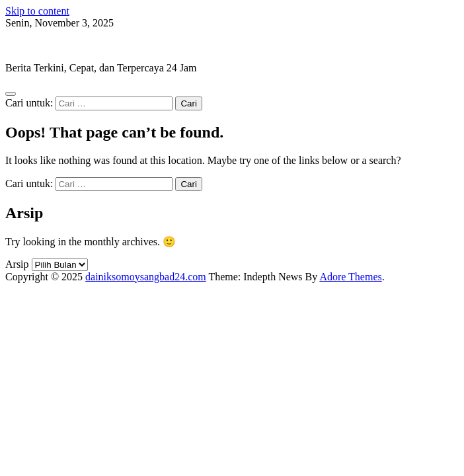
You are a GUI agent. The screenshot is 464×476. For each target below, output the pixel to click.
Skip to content (37, 11)
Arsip (17, 264)
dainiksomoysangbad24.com (66, 45)
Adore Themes (350, 277)
